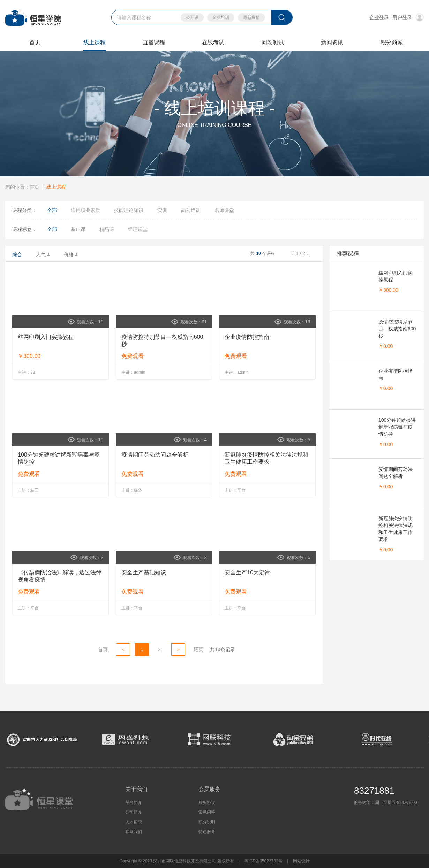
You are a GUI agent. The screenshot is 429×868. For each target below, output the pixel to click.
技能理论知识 (129, 210)
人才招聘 (134, 822)
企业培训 (221, 17)
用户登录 (408, 17)
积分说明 (207, 822)
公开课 (192, 17)
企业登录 (379, 17)
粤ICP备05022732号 (263, 861)
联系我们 (134, 832)
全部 (52, 210)
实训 (162, 210)
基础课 (78, 229)
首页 (35, 187)
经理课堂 (138, 229)
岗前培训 (191, 210)
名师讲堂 (224, 210)
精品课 (107, 229)
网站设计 (301, 861)
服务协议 (207, 802)
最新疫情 (251, 17)
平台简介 (134, 802)
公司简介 (134, 812)
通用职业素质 (85, 210)
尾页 (198, 649)
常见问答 (207, 812)
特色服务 (207, 832)
